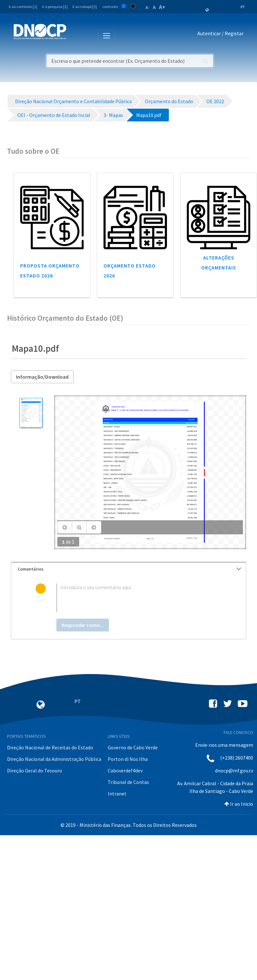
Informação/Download (42, 377)
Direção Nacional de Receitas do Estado (50, 747)
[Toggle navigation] (75, 35)
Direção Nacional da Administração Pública (54, 759)
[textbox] (139, 598)
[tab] (128, 569)
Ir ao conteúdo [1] (23, 7)
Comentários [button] (129, 569)
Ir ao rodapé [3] (85, 7)
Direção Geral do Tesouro (35, 770)
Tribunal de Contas (128, 782)
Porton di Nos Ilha (128, 759)
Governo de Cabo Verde (133, 747)
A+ (162, 7)
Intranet (117, 794)
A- (148, 7)
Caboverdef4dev (125, 770)
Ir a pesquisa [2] (55, 7)
